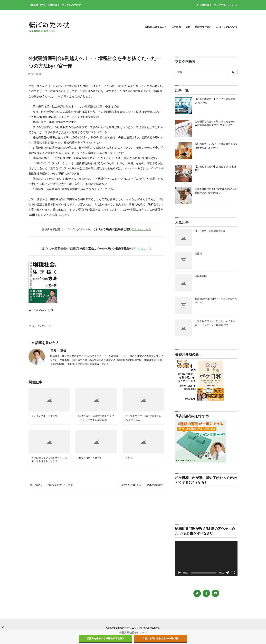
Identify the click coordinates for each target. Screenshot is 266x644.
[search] (233, 72)
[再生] (179, 573)
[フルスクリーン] (233, 573)
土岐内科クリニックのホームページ (217, 5)
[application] (206, 559)
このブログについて (227, 27)
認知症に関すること (156, 27)
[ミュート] (228, 573)
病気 (188, 27)
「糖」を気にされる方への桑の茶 (161, 638)
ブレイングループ (40, 326)
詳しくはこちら (142, 229)
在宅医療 (176, 27)
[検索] (206, 72)
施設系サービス (203, 27)
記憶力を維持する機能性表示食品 (105, 638)
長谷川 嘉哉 (58, 351)
